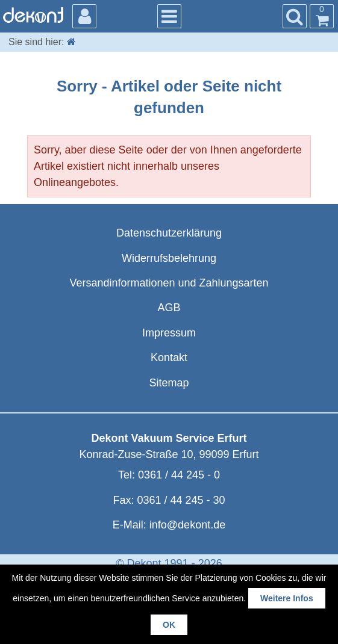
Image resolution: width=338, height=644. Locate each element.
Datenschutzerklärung (169, 233)
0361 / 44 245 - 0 (179, 475)
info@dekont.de (187, 525)
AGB (169, 308)
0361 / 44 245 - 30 (181, 500)
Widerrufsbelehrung (169, 258)
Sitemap (169, 383)
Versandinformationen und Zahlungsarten (169, 283)
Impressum (169, 333)
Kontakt (169, 358)
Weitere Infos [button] (287, 598)
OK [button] (169, 625)
